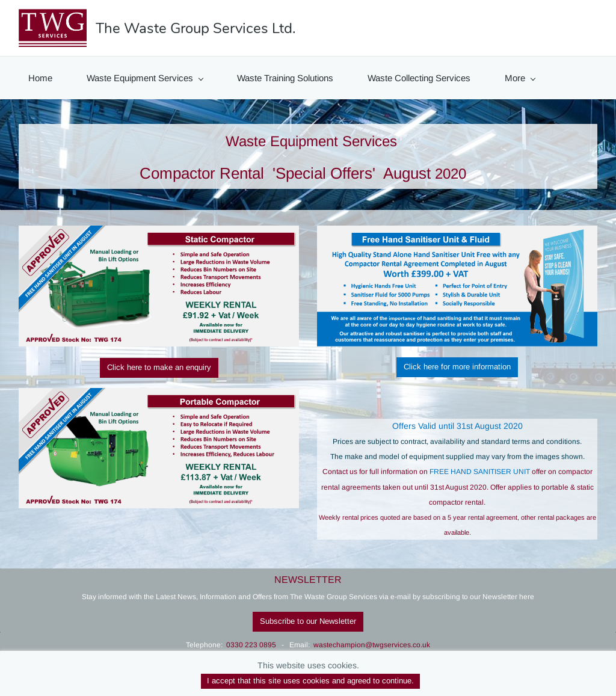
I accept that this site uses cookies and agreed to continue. (310, 681)
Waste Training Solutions (285, 78)
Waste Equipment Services (145, 78)
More (520, 78)
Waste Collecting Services (419, 78)
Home (40, 78)
